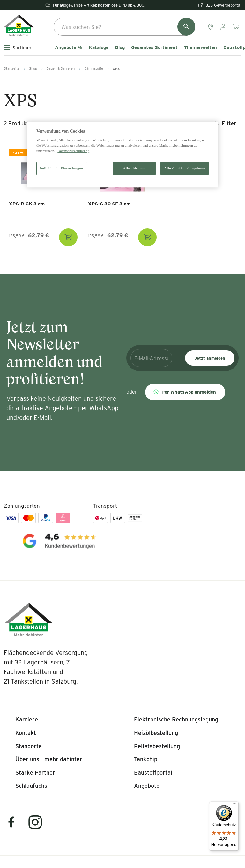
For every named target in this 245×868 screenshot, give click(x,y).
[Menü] (235, 805)
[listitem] (27, 720)
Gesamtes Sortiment (154, 47)
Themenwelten (200, 47)
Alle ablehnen (134, 168)
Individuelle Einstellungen (61, 168)
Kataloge (99, 47)
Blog (120, 47)
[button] (185, 392)
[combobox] (124, 27)
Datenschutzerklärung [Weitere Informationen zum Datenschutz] (73, 151)
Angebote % (69, 47)
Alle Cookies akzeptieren (185, 168)
